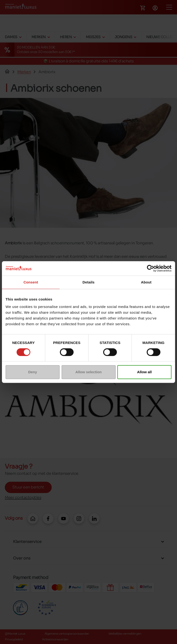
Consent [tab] (31, 282)
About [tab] (146, 282)
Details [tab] (88, 282)
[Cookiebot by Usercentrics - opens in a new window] (150, 268)
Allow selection (88, 372)
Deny (33, 372)
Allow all (144, 372)
